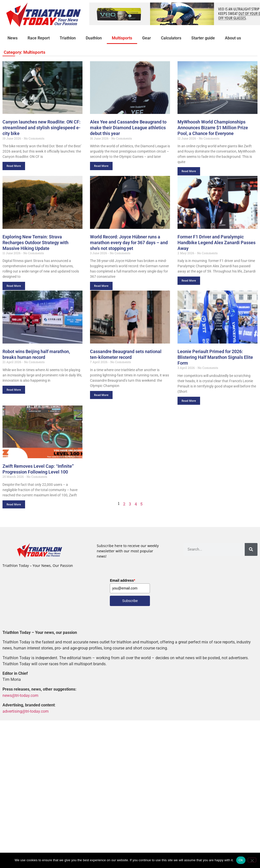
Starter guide (203, 38)
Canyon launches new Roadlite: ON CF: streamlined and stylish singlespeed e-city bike (41, 128)
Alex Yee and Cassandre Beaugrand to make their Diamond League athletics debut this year (128, 128)
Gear (147, 38)
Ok (241, 860)
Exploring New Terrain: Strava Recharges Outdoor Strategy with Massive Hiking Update (35, 243)
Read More (14, 166)
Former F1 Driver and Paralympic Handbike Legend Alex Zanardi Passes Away (216, 243)
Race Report (39, 38)
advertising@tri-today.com (26, 711)
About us (233, 38)
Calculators (171, 38)
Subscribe (130, 601)
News (13, 38)
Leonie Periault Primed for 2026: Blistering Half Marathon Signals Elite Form (215, 357)
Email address (122, 580)
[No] (252, 860)
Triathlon (68, 38)
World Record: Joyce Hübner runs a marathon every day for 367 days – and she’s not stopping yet (129, 243)
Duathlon (94, 38)
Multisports (122, 38)
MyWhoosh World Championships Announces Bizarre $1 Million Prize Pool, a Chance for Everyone (213, 128)
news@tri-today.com (20, 695)
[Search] (251, 549)
